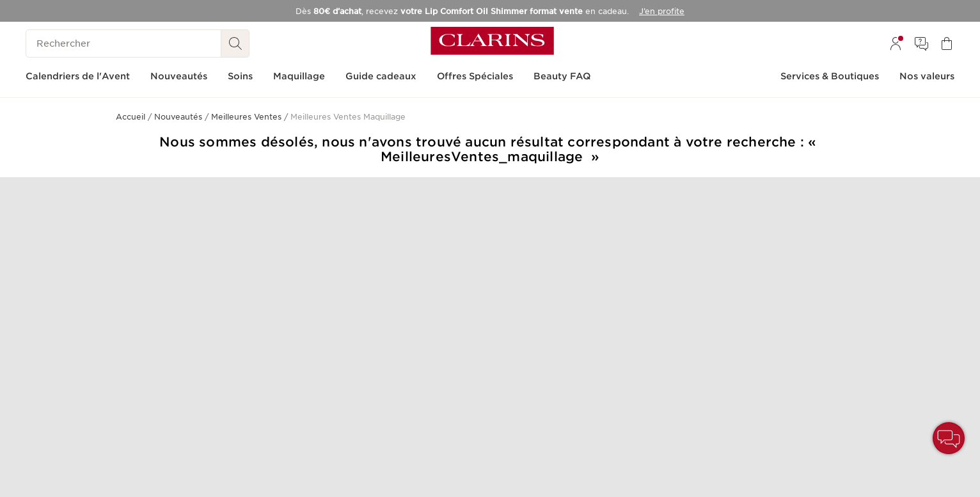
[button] (949, 438)
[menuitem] (896, 43)
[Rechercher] (123, 43)
